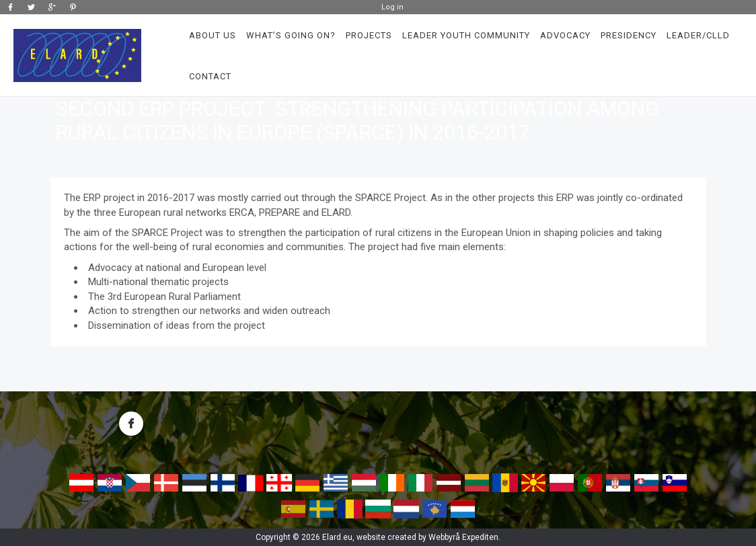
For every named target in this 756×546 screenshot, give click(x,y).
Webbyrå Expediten (463, 537)
